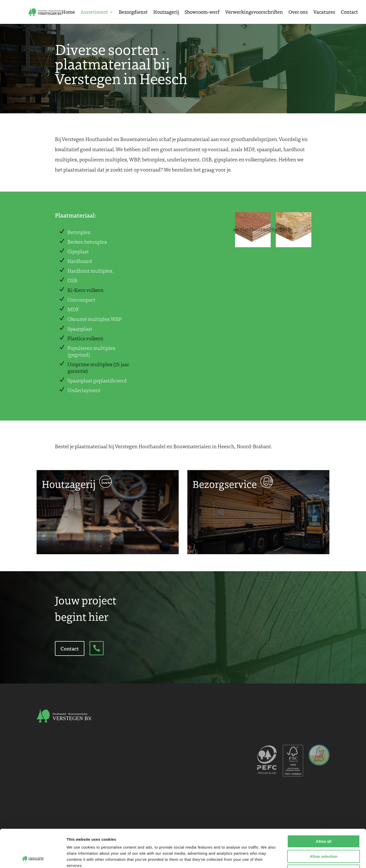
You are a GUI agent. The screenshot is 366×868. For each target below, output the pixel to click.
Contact (349, 13)
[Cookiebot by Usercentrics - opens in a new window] (33, 858)
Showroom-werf (202, 13)
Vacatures (324, 13)
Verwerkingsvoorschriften (254, 13)
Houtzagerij (166, 13)
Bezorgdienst (133, 13)
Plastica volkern (85, 338)
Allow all (324, 806)
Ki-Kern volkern (85, 290)
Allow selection (323, 821)
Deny (324, 836)
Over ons (298, 13)
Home (68, 13)
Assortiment (94, 13)
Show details (267, 858)
